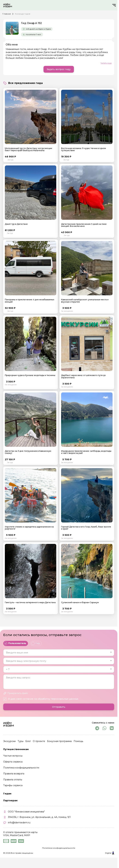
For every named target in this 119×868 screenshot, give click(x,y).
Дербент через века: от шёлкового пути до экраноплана (83, 376)
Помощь (78, 741)
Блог (28, 741)
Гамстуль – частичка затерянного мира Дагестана (30, 602)
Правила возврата (14, 774)
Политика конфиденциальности (59, 848)
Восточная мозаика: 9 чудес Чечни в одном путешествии (84, 149)
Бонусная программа (59, 741)
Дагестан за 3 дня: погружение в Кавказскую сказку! (28, 452)
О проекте (39, 741)
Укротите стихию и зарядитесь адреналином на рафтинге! (29, 528)
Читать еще (106, 63)
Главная (7, 14)
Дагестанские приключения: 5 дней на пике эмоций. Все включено (84, 225)
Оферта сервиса (13, 762)
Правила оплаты (13, 780)
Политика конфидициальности (21, 768)
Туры (21, 741)
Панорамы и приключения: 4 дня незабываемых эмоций (30, 301)
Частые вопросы (13, 756)
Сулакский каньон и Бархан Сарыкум (80, 602)
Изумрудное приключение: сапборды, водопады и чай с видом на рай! (86, 452)
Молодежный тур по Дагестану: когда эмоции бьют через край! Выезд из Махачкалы (28, 149)
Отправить (59, 707)
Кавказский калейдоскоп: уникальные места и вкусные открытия (85, 301)
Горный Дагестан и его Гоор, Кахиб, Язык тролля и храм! (86, 528)
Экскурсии (9, 741)
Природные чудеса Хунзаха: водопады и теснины (30, 375)
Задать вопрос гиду (59, 69)
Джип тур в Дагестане (16, 224)
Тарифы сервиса (13, 785)
